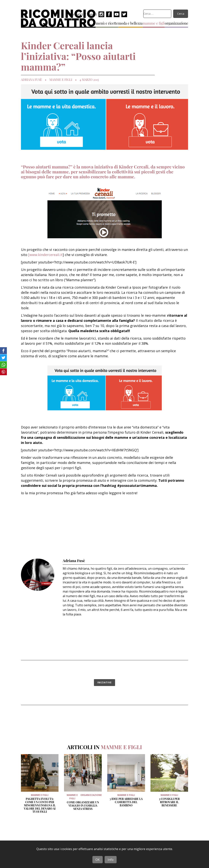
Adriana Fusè (31, 80)
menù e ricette (107, 23)
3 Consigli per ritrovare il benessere (169, 802)
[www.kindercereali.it (45, 255)
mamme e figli (154, 23)
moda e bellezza (131, 23)
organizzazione (176, 23)
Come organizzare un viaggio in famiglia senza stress (83, 806)
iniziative (104, 682)
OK (98, 860)
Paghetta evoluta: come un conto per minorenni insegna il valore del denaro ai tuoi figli (40, 805)
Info (111, 860)
